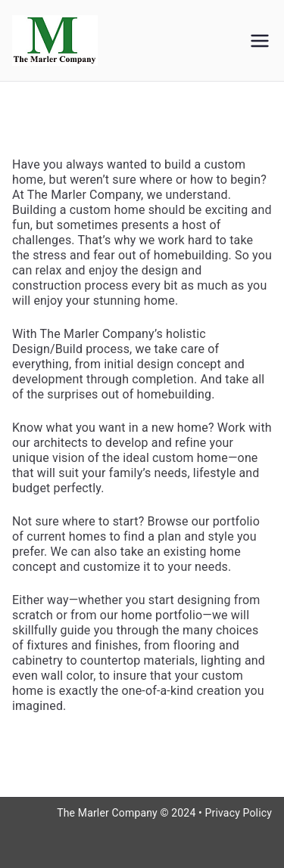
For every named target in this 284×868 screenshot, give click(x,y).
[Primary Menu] (260, 41)
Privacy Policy (239, 813)
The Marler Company (107, 813)
